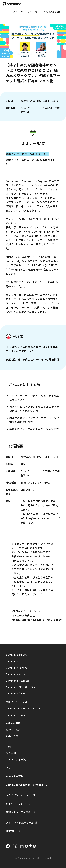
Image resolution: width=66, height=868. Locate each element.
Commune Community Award (24, 785)
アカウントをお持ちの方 (20, 822)
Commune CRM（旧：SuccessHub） (27, 687)
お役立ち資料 (13, 730)
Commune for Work (17, 693)
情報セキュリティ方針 (18, 812)
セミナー (11, 768)
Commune (12, 661)
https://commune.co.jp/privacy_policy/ (37, 620)
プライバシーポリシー (18, 795)
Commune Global (16, 715)
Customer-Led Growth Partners (24, 708)
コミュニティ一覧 (16, 759)
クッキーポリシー (16, 804)
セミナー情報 (33, 12)
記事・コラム (13, 736)
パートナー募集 (15, 776)
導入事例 (11, 753)
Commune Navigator (18, 681)
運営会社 (11, 831)
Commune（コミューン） (14, 12)
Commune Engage (17, 668)
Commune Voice (15, 674)
